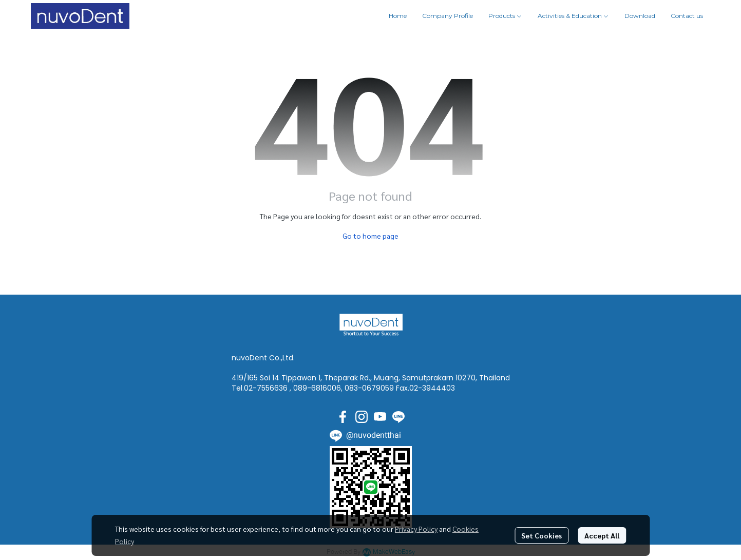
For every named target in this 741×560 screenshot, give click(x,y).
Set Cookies (541, 535)
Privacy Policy (416, 529)
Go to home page (370, 236)
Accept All (602, 535)
